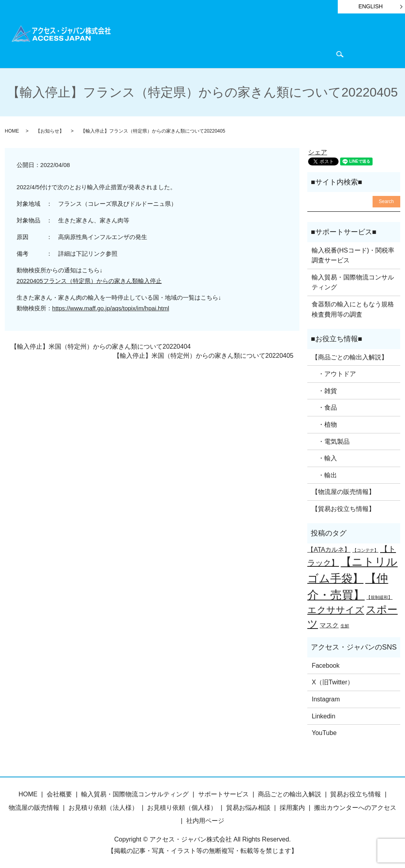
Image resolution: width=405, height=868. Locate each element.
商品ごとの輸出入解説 (178, 40)
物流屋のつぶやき (147, 53)
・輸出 (324, 474)
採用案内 (292, 806)
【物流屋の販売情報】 (343, 491)
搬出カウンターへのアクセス (355, 806)
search (258, 54)
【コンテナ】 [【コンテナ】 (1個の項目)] (365, 549)
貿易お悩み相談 (248, 806)
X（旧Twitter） (333, 681)
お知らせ (341, 40)
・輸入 (324, 457)
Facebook (326, 664)
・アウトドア (334, 373)
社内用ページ (205, 820)
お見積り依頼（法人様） (103, 806)
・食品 (324, 406)
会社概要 (191, 53)
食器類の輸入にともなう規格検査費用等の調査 (353, 308)
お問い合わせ (228, 53)
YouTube (324, 732)
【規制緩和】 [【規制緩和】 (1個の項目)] (379, 596)
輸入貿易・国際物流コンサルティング (353, 281)
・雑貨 (324, 390)
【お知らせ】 (50, 130)
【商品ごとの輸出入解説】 (350, 356)
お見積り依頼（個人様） (182, 806)
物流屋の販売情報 (34, 806)
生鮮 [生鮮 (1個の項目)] (345, 624)
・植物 (324, 423)
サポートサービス (240, 40)
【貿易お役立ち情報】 (343, 508)
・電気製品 (331, 440)
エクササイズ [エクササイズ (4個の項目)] (336, 609)
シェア (318, 151)
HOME (131, 40)
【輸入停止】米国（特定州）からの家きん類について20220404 (101, 345)
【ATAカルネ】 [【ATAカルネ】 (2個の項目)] (329, 548)
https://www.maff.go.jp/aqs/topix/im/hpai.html (111, 307)
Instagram (326, 698)
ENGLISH (370, 6)
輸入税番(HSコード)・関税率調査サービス (353, 254)
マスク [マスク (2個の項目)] (329, 623)
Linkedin (324, 715)
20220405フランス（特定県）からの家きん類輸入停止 (89, 280)
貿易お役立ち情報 (297, 40)
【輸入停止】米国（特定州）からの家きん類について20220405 (203, 354)
